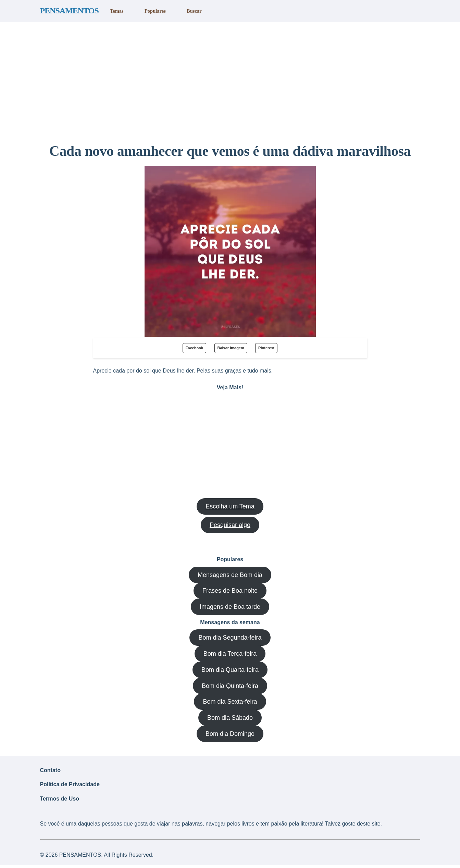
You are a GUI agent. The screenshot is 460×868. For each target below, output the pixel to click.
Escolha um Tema (230, 506)
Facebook (194, 348)
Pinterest (266, 348)
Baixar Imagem (231, 348)
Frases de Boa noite (230, 591)
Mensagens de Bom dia (230, 575)
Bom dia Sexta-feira (230, 702)
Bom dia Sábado (230, 718)
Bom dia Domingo (230, 734)
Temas (117, 11)
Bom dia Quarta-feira (230, 670)
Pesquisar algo (230, 525)
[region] (230, 80)
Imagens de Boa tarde (230, 607)
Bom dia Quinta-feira (230, 686)
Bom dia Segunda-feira (230, 638)
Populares (155, 11)
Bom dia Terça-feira (230, 654)
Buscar (194, 11)
